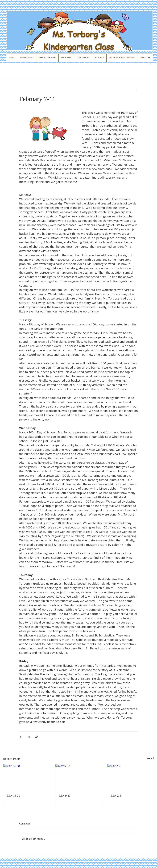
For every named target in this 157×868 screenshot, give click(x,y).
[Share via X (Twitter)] (29, 737)
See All (150, 758)
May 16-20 (14, 796)
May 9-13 (65, 796)
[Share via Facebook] (21, 737)
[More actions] (136, 90)
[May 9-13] (79, 777)
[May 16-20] (27, 777)
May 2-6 (116, 796)
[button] (150, 64)
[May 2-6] (130, 777)
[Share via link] (36, 737)
